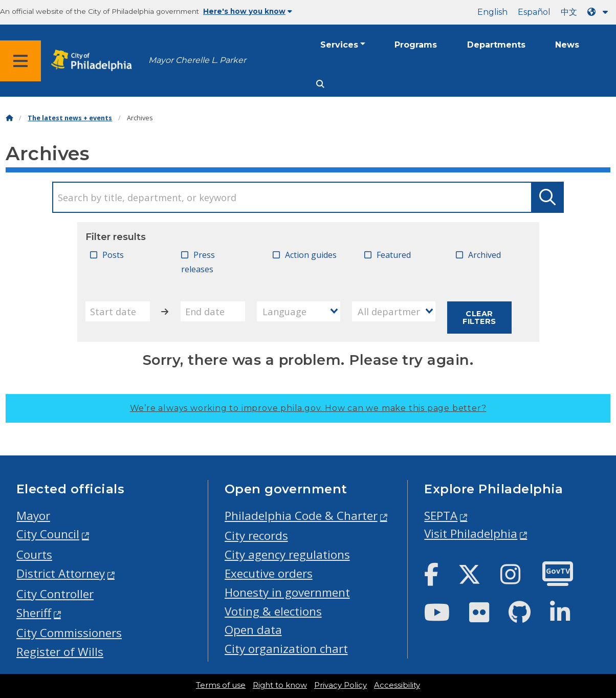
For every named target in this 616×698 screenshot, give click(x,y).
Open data (253, 630)
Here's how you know (248, 11)
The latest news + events (70, 118)
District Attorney (61, 573)
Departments (496, 45)
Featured (394, 255)
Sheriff (34, 613)
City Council (48, 534)
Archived (485, 255)
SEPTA (441, 516)
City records (256, 536)
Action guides (311, 255)
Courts (34, 554)
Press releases (198, 262)
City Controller (55, 594)
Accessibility (397, 685)
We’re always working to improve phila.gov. (308, 408)
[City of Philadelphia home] (95, 61)
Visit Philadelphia (471, 533)
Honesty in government (287, 592)
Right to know (280, 685)
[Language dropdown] (600, 12)
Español (534, 12)
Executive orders (269, 573)
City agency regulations (287, 554)
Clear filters (479, 317)
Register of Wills (60, 652)
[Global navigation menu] (20, 61)
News (567, 45)
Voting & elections (273, 611)
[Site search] (320, 84)
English (492, 12)
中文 (569, 12)
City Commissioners (69, 633)
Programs (416, 45)
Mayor (33, 516)
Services (339, 45)
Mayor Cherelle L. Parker (197, 60)
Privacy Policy (340, 685)
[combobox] (299, 311)
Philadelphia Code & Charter (301, 516)
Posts (113, 255)
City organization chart (286, 649)
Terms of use (221, 685)
